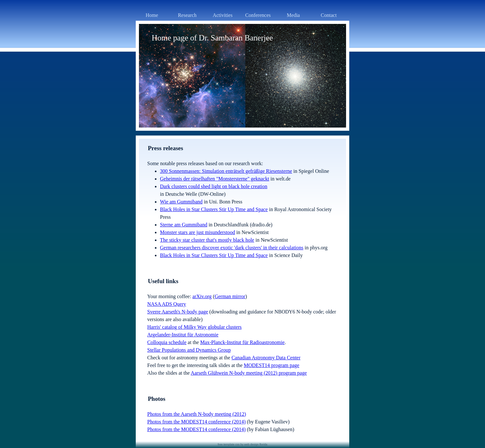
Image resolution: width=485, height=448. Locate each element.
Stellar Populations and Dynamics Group (189, 350)
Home (152, 15)
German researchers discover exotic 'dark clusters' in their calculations (232, 248)
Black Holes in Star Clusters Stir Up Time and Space (214, 209)
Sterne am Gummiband (184, 225)
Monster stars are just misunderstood (198, 232)
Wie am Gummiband (181, 202)
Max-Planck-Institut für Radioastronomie (242, 342)
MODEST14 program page (271, 365)
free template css (229, 444)
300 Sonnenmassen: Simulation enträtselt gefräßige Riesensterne (226, 171)
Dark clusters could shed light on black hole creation (214, 186)
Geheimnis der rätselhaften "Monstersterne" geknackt (215, 179)
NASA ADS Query (167, 304)
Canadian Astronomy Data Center (266, 358)
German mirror (230, 296)
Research (187, 15)
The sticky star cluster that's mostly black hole (207, 240)
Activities (222, 15)
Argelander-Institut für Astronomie (183, 335)
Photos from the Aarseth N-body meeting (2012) (197, 414)
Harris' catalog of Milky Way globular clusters (194, 327)
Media (293, 15)
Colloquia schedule (167, 342)
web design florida (256, 444)
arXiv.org (202, 296)
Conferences (258, 15)
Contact (329, 15)
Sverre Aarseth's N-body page (178, 312)
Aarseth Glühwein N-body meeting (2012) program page (249, 373)
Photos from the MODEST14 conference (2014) (196, 422)
